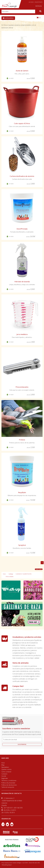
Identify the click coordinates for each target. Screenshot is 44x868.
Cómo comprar (6, 772)
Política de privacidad (8, 783)
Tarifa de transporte (8, 787)
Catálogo (11, 574)
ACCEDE (31, 2)
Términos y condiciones (9, 780)
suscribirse (22, 744)
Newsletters (5, 767)
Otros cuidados (9, 577)
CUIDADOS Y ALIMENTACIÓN (24, 574)
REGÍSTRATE (39, 2)
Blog (3, 765)
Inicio (4, 574)
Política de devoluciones (9, 785)
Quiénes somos (6, 769)
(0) (39, 18)
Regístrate (5, 778)
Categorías (8, 18)
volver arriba (39, 569)
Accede (4, 776)
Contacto (4, 774)
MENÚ (38, 6)
